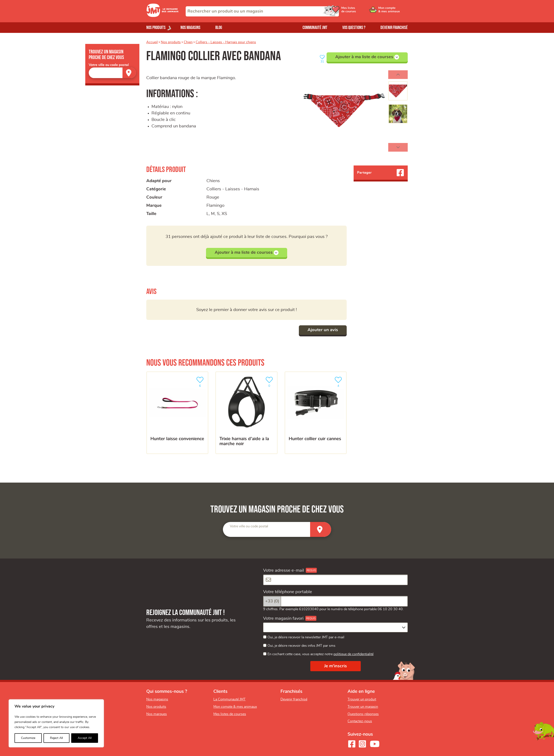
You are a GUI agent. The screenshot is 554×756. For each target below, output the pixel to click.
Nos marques (157, 714)
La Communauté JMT (229, 699)
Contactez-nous (360, 721)
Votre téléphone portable (288, 592)
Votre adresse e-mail (284, 570)
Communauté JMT (315, 28)
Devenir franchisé (394, 28)
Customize (28, 738)
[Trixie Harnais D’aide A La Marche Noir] (246, 413)
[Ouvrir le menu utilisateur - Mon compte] (393, 11)
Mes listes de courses (230, 714)
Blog (219, 28)
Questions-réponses (363, 714)
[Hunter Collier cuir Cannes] (316, 413)
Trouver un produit (362, 699)
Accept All (85, 738)
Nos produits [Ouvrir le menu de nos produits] (156, 28)
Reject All (56, 738)
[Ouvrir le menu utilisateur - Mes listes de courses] (360, 11)
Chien (188, 42)
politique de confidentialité (353, 654)
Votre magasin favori (283, 618)
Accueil (152, 42)
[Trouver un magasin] (129, 73)
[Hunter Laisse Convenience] (177, 413)
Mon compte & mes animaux (235, 707)
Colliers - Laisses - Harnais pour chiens (226, 42)
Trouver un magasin (363, 707)
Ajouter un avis (323, 330)
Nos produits (171, 42)
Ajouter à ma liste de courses (367, 57)
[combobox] (262, 11)
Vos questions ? (354, 28)
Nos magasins (190, 28)
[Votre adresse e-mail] (335, 580)
